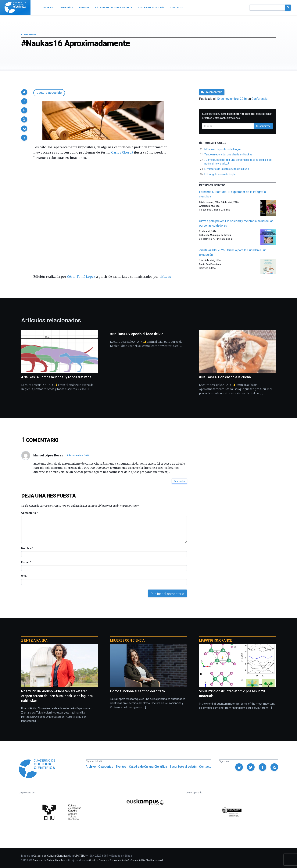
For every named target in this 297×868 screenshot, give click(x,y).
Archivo (91, 767)
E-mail (26, 562)
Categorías (106, 767)
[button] (24, 92)
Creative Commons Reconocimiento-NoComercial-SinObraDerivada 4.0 (126, 860)
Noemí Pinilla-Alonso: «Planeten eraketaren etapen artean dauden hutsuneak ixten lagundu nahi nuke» (57, 696)
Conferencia (29, 35)
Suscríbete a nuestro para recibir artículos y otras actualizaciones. (237, 116)
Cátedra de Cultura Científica (148, 767)
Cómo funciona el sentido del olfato (138, 691)
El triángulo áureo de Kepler (220, 174)
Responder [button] (179, 481)
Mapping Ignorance (215, 640)
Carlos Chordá (122, 152)
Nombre (27, 548)
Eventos (121, 767)
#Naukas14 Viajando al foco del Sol (137, 334)
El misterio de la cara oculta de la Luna (227, 169)
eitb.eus (165, 277)
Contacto (205, 767)
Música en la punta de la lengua (223, 149)
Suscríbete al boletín (183, 767)
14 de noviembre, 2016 (77, 455)
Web (24, 576)
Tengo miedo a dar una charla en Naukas (228, 154)
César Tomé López (81, 277)
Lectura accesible (49, 93)
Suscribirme (263, 126)
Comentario (29, 513)
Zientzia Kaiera (34, 640)
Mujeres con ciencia (127, 640)
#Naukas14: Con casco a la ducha (225, 377)
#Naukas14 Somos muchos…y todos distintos (56, 377)
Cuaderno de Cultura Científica (49, 860)
